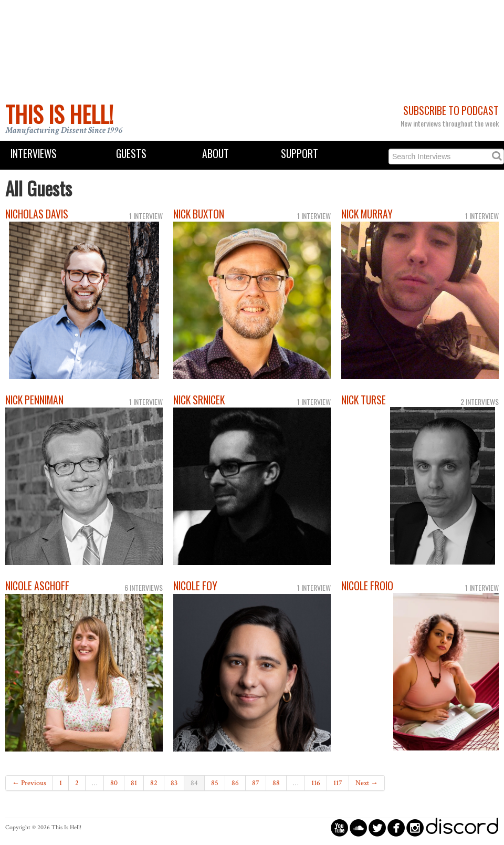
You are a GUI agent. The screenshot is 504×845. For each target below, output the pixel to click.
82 (154, 783)
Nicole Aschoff (37, 586)
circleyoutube (339, 827)
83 (174, 783)
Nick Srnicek (199, 400)
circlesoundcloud (358, 827)
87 (256, 783)
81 (134, 783)
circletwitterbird (377, 827)
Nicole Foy (195, 586)
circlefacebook (396, 827)
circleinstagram (415, 827)
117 (338, 783)
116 (316, 783)
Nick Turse (364, 400)
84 (194, 783)
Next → (367, 783)
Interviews (34, 154)
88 (276, 783)
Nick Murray (367, 214)
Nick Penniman (34, 400)
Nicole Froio (367, 586)
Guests (131, 154)
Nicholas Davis (37, 214)
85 (215, 783)
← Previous (29, 783)
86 (235, 783)
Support (300, 154)
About (216, 154)
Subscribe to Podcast (451, 111)
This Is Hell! (59, 114)
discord (462, 827)
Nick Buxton (199, 214)
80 (114, 783)
